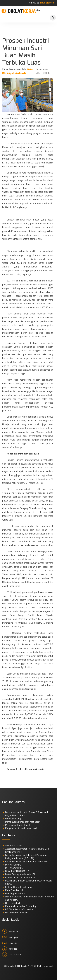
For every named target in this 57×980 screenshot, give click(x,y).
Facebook (10, 931)
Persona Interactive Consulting (21, 906)
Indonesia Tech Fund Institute (20, 878)
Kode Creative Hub (14, 890)
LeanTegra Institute (15, 894)
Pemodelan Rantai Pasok (18, 825)
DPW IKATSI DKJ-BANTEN (17, 871)
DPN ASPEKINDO (13, 865)
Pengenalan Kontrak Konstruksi (21, 828)
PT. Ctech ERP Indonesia (17, 913)
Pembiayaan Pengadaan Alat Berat (23, 822)
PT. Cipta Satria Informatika (19, 910)
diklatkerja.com (47, 3)
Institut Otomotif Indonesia (19, 887)
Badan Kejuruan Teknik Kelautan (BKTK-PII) (26, 862)
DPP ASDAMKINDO (14, 868)
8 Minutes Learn (13, 846)
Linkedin (10, 943)
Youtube (10, 949)
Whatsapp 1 (11, 954)
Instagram (11, 937)
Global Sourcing (13, 819)
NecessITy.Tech (13, 903)
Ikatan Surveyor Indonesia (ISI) (20, 874)
